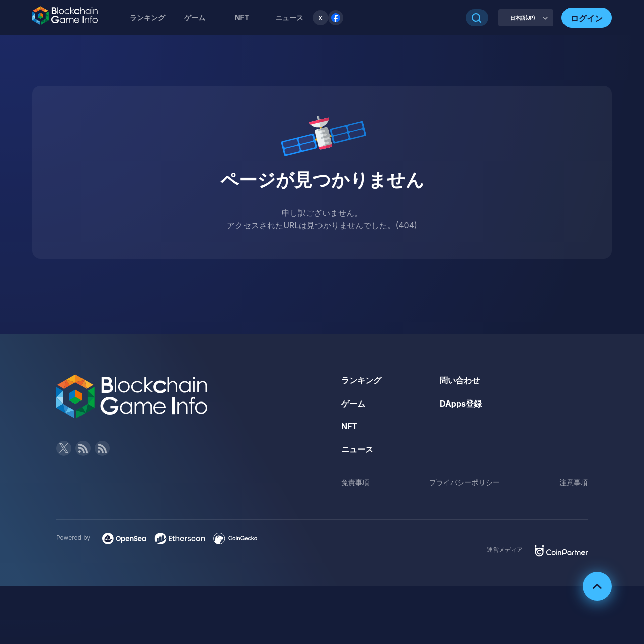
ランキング (147, 17)
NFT (242, 17)
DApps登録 (461, 404)
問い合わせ (460, 380)
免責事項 (355, 482)
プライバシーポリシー (464, 482)
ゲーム (195, 17)
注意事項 (574, 482)
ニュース (357, 449)
